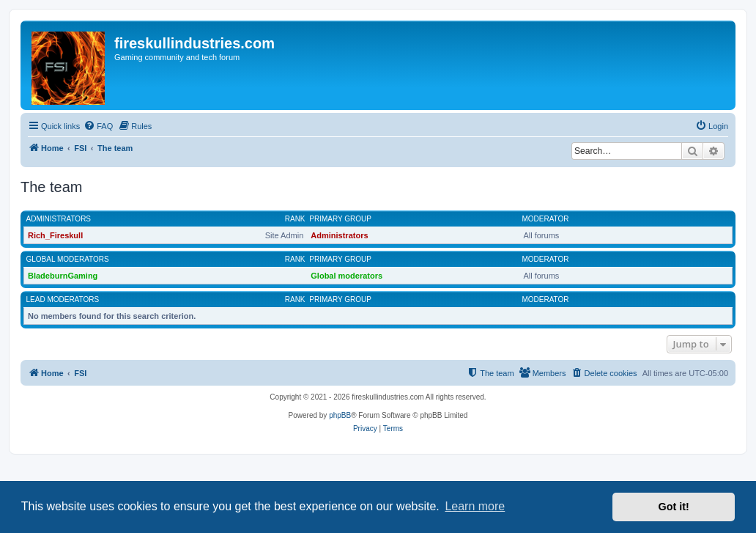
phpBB (340, 415)
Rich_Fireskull (55, 235)
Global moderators (68, 259)
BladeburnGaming (63, 276)
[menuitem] (98, 126)
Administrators (59, 219)
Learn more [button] (475, 506)
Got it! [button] (674, 507)
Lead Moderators (63, 299)
